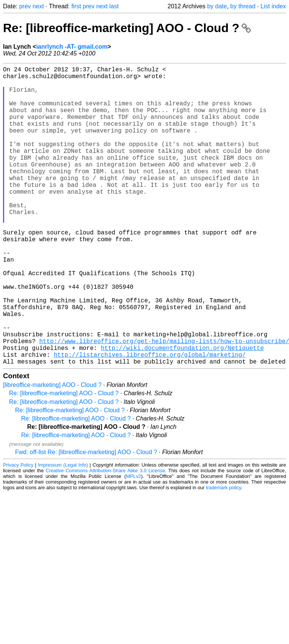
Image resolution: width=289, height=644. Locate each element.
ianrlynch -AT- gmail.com (72, 47)
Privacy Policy (18, 531)
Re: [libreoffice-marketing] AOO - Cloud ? (127, 28)
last (114, 6)
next (38, 6)
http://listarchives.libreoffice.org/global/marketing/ (150, 419)
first (76, 6)
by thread (243, 6)
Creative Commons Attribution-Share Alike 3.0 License (105, 537)
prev (25, 6)
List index (273, 6)
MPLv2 (134, 543)
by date (217, 6)
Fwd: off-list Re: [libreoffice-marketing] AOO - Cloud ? (86, 518)
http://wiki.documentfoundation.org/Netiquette (182, 411)
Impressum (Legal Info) (63, 531)
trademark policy (224, 554)
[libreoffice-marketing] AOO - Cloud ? (52, 451)
